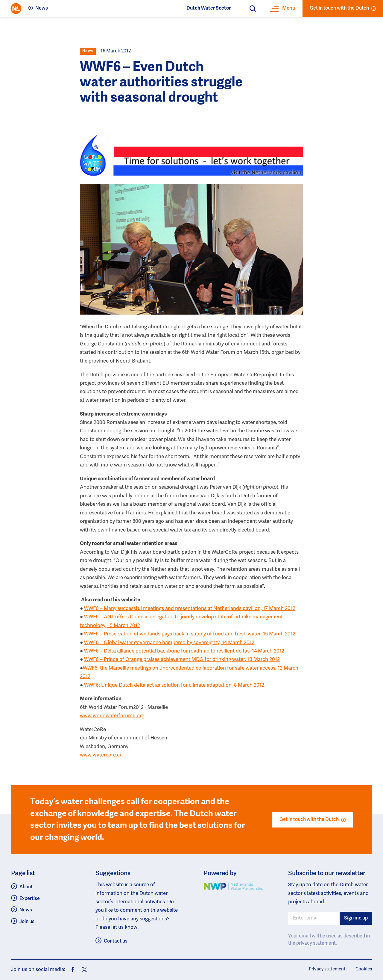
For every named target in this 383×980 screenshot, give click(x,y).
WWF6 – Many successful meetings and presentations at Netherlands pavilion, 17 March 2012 (190, 609)
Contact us (116, 941)
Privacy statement (327, 969)
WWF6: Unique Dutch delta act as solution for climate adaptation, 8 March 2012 (174, 685)
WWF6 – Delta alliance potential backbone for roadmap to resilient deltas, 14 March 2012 (184, 651)
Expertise (30, 899)
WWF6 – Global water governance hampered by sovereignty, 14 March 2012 (169, 643)
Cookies (364, 969)
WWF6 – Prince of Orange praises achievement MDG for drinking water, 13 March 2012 (182, 660)
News (42, 8)
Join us (27, 922)
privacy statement (316, 943)
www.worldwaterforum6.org (112, 716)
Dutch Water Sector (209, 8)
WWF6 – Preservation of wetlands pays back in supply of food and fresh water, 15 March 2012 (190, 634)
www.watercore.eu (101, 755)
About (26, 887)
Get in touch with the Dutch (343, 8)
